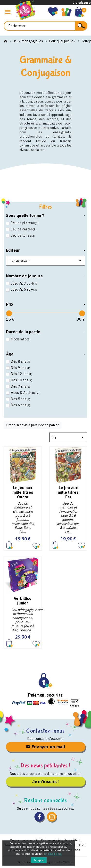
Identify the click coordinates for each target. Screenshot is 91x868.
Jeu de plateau (24, 223)
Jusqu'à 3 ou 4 (24, 283)
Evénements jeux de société (59, 840)
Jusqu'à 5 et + (24, 290)
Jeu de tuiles (23, 236)
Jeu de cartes (23, 229)
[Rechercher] (45, 26)
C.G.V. (80, 845)
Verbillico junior (23, 601)
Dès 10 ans (21, 380)
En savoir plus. (53, 854)
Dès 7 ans (20, 386)
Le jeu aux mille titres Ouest (23, 492)
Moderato (20, 339)
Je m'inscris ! (45, 782)
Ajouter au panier (10, 545)
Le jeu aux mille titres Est (68, 492)
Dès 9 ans (20, 368)
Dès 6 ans (20, 405)
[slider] (9, 313)
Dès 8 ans (20, 362)
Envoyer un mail (45, 747)
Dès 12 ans (21, 374)
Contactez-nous (45, 731)
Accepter (39, 860)
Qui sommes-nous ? (24, 840)
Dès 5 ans (20, 399)
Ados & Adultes (25, 393)
